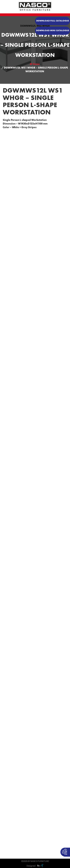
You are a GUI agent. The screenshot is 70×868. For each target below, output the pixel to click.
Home (35, 64)
